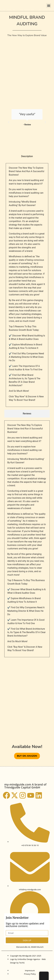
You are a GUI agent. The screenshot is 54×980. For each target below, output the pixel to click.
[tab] (27, 156)
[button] (49, 6)
